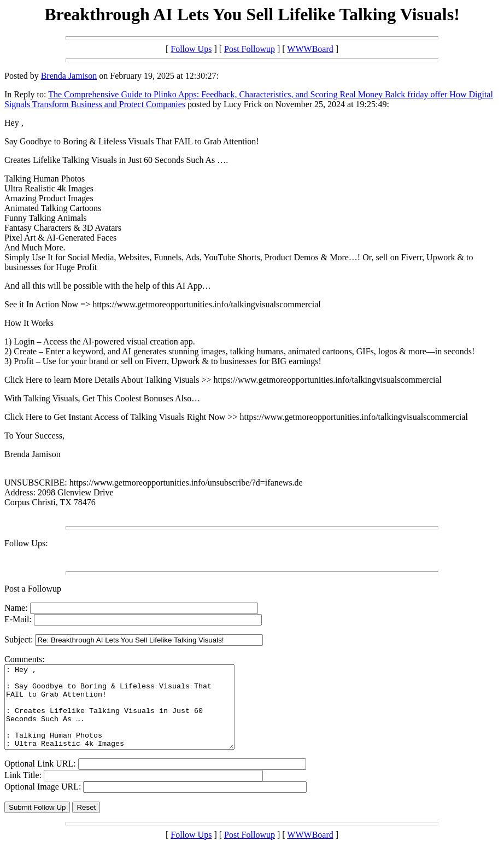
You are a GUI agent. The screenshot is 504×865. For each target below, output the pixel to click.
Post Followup (250, 49)
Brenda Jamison (69, 76)
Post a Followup (33, 589)
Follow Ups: (26, 543)
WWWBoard (310, 49)
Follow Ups (191, 49)
